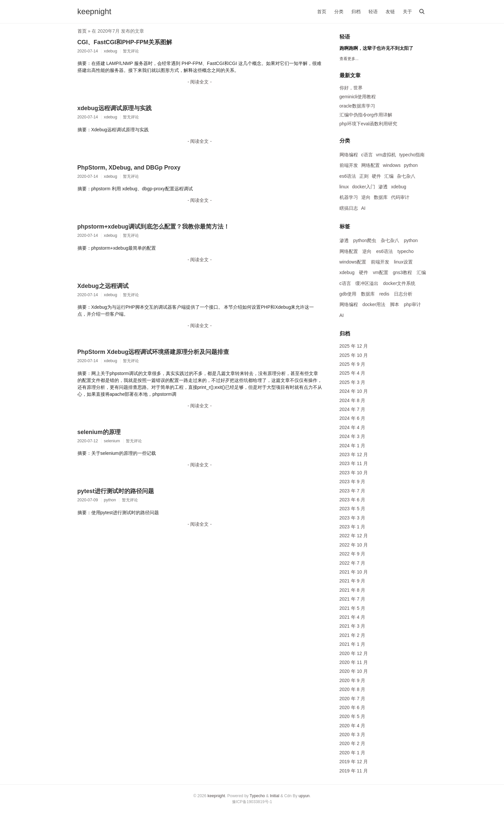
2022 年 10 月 (354, 545)
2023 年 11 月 (354, 463)
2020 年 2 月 (353, 743)
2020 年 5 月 (353, 716)
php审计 (412, 304)
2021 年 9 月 (353, 581)
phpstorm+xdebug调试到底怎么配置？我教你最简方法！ (153, 227)
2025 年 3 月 (353, 382)
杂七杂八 (406, 176)
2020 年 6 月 (353, 707)
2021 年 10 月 (354, 572)
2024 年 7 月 (353, 409)
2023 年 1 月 (353, 527)
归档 (356, 12)
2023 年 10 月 (354, 473)
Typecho (257, 796)
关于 (407, 12)
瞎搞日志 (349, 208)
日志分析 (403, 294)
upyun (304, 796)
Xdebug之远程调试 (103, 286)
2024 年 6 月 (353, 418)
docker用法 (374, 304)
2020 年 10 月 (354, 671)
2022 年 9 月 (353, 554)
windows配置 (353, 262)
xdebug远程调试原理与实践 (115, 108)
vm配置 (381, 272)
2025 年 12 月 (354, 346)
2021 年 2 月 (353, 635)
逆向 (366, 197)
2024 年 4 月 (353, 427)
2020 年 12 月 (354, 653)
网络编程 (349, 155)
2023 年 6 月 (353, 500)
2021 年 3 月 (353, 626)
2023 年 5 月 (353, 509)
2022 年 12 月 (354, 536)
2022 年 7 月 (353, 563)
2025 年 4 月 (353, 373)
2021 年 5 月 (353, 608)
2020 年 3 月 (353, 735)
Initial (275, 796)
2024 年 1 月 (353, 446)
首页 (322, 12)
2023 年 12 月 (354, 454)
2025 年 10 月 (354, 355)
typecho (406, 251)
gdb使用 (348, 294)
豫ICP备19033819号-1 (252, 802)
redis (384, 294)
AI (363, 208)
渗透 (383, 187)
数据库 (381, 197)
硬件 (376, 176)
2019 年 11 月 (354, 771)
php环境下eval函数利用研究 (368, 124)
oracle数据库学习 (357, 106)
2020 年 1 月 (353, 753)
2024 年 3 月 (353, 436)
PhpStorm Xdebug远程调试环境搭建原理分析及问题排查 (153, 352)
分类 (339, 12)
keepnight (94, 11)
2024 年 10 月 (354, 391)
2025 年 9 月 (353, 364)
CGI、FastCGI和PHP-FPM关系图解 (125, 42)
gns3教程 (402, 272)
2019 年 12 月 (354, 762)
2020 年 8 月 (353, 689)
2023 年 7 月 (353, 491)
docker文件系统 (399, 283)
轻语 (373, 12)
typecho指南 (412, 155)
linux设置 (403, 262)
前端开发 (349, 165)
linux (344, 187)
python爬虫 (365, 240)
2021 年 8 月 (353, 590)
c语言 (367, 155)
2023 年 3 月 (353, 518)
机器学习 (349, 197)
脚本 (395, 304)
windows (392, 165)
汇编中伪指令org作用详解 (366, 115)
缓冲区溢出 (367, 283)
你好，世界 (351, 88)
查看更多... (349, 59)
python (411, 165)
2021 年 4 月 (353, 617)
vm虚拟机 (386, 155)
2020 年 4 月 (353, 726)
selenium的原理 (99, 432)
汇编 (389, 176)
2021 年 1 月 (353, 644)
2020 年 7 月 (353, 699)
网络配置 (371, 165)
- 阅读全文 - (200, 82)
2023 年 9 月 (353, 482)
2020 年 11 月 (354, 662)
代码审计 (400, 197)
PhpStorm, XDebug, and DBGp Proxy (129, 168)
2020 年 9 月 (353, 680)
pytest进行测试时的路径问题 (116, 491)
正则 (364, 176)
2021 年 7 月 (353, 599)
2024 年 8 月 (353, 400)
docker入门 (364, 187)
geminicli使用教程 (358, 97)
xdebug (399, 187)
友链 (390, 12)
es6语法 (348, 176)
